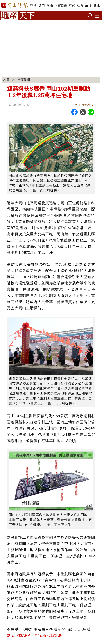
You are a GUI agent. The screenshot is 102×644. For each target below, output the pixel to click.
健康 (97, 5)
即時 (33, 5)
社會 (80, 5)
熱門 (42, 5)
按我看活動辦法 (48, 635)
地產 (7, 80)
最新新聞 (24, 80)
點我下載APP (19, 635)
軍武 (72, 5)
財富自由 (61, 5)
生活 (88, 5)
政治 (50, 5)
